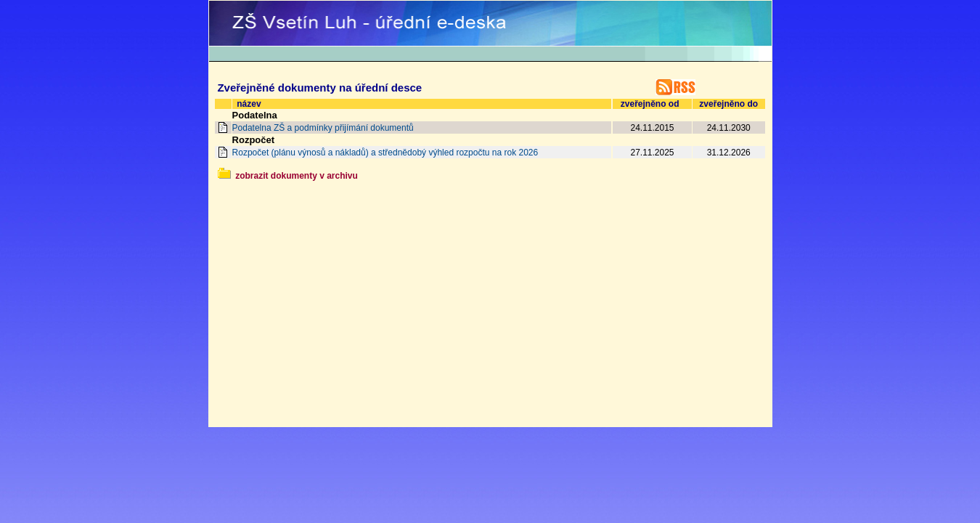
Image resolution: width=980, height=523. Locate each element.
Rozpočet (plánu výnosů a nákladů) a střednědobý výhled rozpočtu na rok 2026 (385, 153)
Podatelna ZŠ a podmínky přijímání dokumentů (323, 128)
